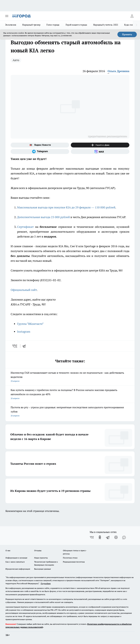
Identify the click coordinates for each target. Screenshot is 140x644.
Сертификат (25, 227)
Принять (127, 34)
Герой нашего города (76, 25)
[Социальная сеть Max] (100, 152)
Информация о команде (16, 558)
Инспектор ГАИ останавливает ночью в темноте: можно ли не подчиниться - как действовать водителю (70, 377)
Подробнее (46, 583)
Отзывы (38, 550)
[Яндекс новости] (40, 145)
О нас (8, 550)
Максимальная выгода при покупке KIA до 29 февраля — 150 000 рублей (66, 207)
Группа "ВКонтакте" (30, 324)
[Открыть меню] (7, 16)
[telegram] (25, 346)
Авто (16, 60)
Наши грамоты (41, 558)
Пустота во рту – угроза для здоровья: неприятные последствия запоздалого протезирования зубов (70, 412)
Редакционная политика (74, 562)
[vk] (15, 346)
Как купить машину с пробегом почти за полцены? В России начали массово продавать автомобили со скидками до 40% (70, 394)
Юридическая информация (18, 569)
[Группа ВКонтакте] (92, 537)
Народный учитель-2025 (106, 25)
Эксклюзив (11, 25)
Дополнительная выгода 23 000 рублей (43, 217)
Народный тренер (31, 25)
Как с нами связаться (15, 562)
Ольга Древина (118, 71)
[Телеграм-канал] (40, 152)
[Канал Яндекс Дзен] (100, 145)
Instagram (24, 332)
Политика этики (70, 558)
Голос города (53, 25)
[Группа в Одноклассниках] (100, 537)
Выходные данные (42, 569)
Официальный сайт (24, 290)
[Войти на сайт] (132, 16)
